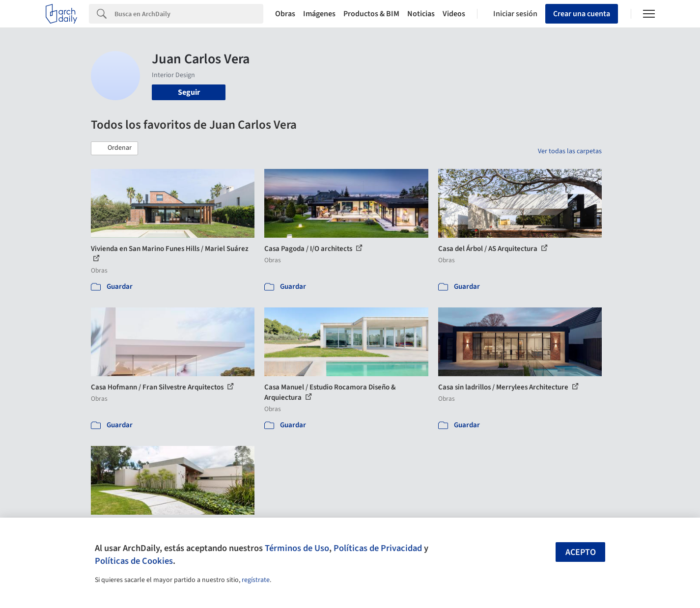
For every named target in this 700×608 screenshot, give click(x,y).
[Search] (189, 14)
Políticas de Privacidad (378, 548)
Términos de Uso (297, 548)
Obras (285, 14)
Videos (454, 14)
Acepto (581, 552)
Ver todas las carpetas (570, 151)
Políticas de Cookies (134, 561)
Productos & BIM (371, 14)
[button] (114, 148)
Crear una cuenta (582, 14)
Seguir (189, 92)
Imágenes (319, 14)
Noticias (421, 14)
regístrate (256, 580)
